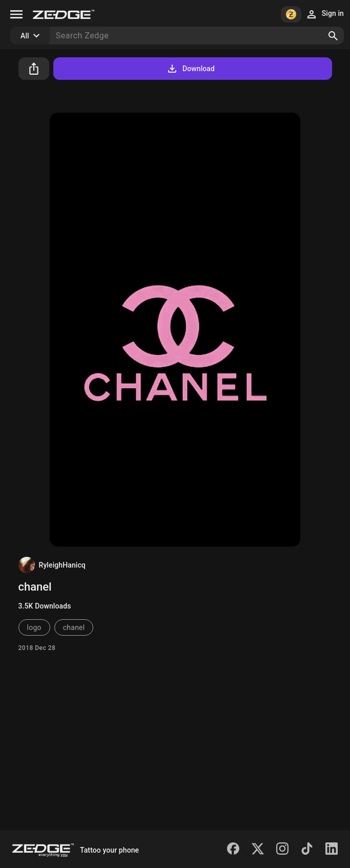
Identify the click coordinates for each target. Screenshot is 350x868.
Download (190, 69)
